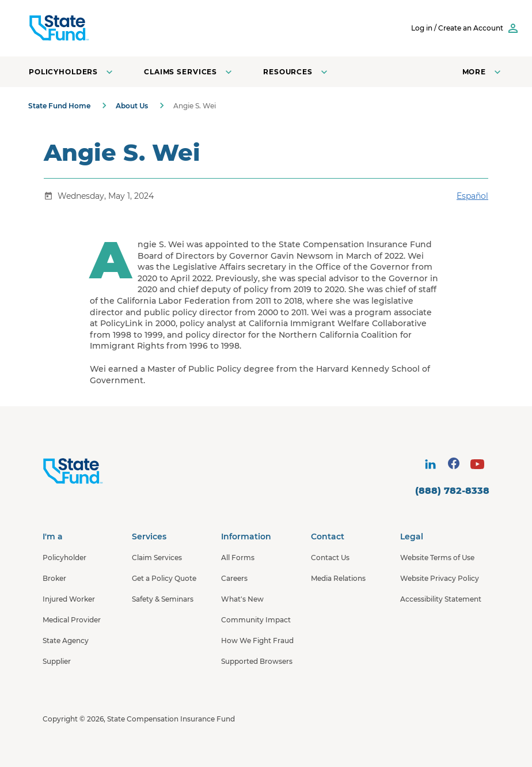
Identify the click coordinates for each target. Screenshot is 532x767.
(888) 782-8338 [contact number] (452, 491)
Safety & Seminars (163, 599)
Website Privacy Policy (440, 578)
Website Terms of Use (437, 558)
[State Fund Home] (103, 471)
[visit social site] (430, 464)
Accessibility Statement (441, 599)
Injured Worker (69, 599)
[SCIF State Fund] (103, 28)
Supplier (57, 661)
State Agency (66, 641)
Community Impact (256, 620)
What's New (242, 599)
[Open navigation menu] (483, 72)
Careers (234, 578)
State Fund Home (59, 106)
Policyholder (64, 558)
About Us (132, 106)
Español (472, 196)
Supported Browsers (257, 661)
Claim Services (157, 558)
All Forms (238, 558)
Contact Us (330, 558)
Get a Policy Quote (164, 578)
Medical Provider (72, 620)
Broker (54, 578)
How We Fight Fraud (257, 641)
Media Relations (338, 578)
